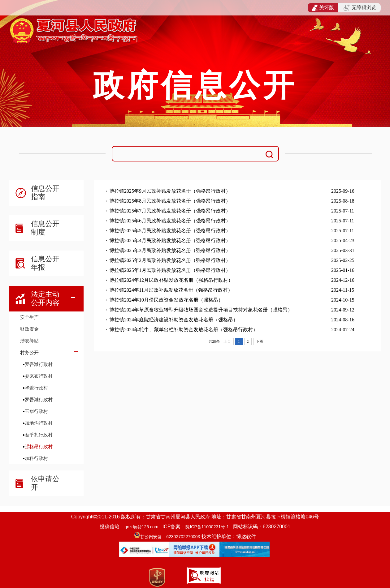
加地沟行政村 (39, 423)
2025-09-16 (343, 191)
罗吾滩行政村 (39, 364)
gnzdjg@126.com (141, 527)
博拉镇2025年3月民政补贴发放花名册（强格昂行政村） (170, 250)
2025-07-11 (343, 211)
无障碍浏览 (360, 8)
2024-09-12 (343, 310)
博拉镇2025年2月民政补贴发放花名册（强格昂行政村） (170, 260)
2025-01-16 (343, 270)
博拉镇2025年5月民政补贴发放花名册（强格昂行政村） (170, 231)
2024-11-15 (343, 290)
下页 (260, 341)
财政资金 (29, 329)
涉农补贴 (29, 341)
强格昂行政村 (39, 446)
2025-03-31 (343, 250)
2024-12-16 (343, 280)
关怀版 (323, 8)
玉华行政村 (36, 411)
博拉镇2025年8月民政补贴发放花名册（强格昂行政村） (170, 201)
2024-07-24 (343, 330)
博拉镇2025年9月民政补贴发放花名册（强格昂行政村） (170, 191)
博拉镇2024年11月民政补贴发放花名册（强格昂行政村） (171, 290)
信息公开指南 (45, 193)
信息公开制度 (45, 228)
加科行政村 (36, 458)
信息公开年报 (45, 263)
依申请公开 (45, 483)
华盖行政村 (36, 388)
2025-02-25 (343, 260)
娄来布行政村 (39, 376)
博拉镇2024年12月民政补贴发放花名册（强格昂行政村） (171, 280)
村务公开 (29, 352)
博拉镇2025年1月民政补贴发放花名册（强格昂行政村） (170, 270)
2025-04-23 (343, 240)
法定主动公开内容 (45, 298)
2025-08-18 (343, 201)
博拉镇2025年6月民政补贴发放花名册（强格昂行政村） (170, 221)
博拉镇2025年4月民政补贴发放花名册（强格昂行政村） (170, 240)
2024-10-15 (343, 300)
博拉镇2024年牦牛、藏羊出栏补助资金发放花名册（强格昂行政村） (184, 330)
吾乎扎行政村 (39, 435)
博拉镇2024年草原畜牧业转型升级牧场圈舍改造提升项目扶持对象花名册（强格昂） (201, 310)
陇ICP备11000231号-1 (207, 527)
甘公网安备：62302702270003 (170, 537)
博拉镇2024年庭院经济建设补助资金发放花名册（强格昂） (174, 320)
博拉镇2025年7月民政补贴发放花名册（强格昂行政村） (170, 211)
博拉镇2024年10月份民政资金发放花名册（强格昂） (166, 300)
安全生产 (29, 317)
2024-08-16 (343, 320)
